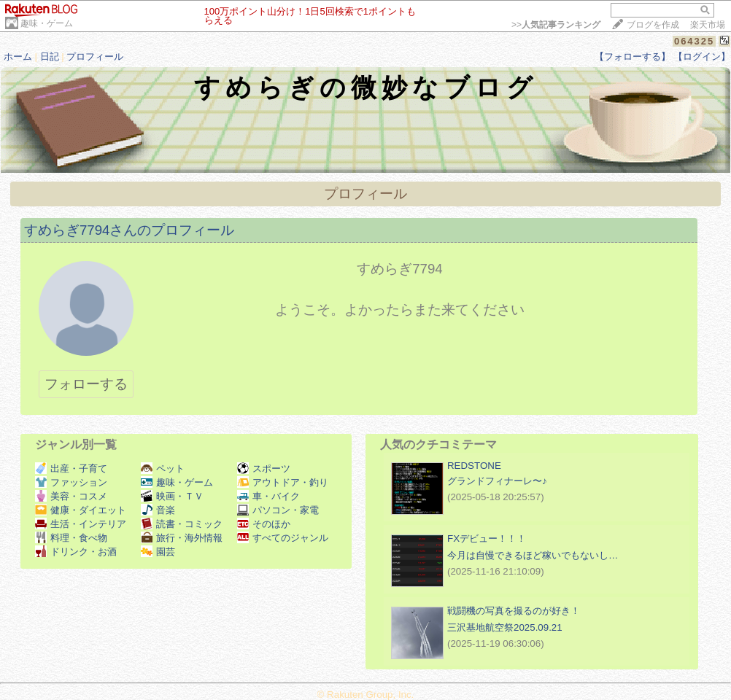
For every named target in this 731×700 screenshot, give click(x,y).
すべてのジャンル (283, 538)
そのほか (264, 524)
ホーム (18, 57)
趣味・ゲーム (47, 23)
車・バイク (268, 496)
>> (556, 25)
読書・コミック (182, 524)
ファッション (71, 482)
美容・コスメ (71, 496)
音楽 (158, 510)
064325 (694, 41)
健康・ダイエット (81, 510)
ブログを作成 (653, 25)
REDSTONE (474, 466)
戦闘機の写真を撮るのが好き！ (514, 611)
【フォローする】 (633, 57)
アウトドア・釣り (283, 482)
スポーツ (264, 468)
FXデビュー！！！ (487, 538)
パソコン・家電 (278, 510)
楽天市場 (708, 25)
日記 (50, 57)
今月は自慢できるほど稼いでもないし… (533, 555)
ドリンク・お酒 (76, 552)
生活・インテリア (81, 524)
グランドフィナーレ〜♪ (497, 481)
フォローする (86, 384)
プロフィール (95, 57)
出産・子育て (71, 468)
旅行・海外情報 (182, 538)
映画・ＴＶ (172, 496)
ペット (163, 468)
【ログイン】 (702, 57)
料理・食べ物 (71, 538)
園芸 (158, 552)
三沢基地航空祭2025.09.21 (505, 627)
